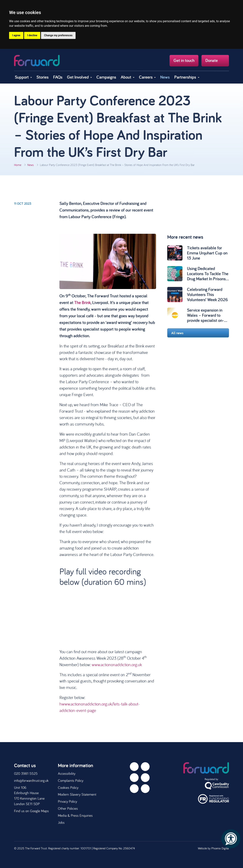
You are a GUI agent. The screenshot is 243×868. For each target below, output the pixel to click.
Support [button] (22, 77)
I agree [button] (16, 35)
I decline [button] (32, 35)
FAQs (58, 77)
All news (198, 333)
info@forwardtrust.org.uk (31, 780)
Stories (43, 77)
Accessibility (67, 773)
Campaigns (106, 77)
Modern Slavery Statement (77, 794)
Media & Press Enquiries (75, 815)
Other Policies (68, 808)
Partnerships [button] (186, 77)
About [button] (126, 77)
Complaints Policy (71, 780)
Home (18, 165)
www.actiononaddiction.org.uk (117, 665)
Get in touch (184, 60)
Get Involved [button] (78, 77)
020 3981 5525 (26, 773)
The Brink (82, 302)
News (165, 77)
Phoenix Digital (220, 848)
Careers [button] (146, 77)
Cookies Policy (68, 787)
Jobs (61, 822)
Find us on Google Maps (31, 811)
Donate (215, 60)
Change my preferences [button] (58, 35)
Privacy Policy (67, 801)
